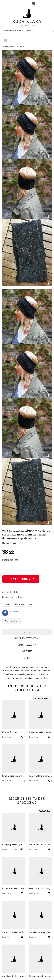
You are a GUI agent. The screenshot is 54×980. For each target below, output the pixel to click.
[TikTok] (33, 4)
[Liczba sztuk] (7, 569)
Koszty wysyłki (27, 638)
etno (30, 604)
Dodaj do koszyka (21, 579)
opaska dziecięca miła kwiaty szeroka (13, 976)
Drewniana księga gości (40, 976)
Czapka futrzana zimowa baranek (13, 732)
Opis (27, 632)
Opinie (27, 651)
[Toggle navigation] (6, 41)
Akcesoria (21, 46)
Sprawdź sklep (42, 698)
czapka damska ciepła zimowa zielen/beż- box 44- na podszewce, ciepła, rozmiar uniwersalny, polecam (13, 932)
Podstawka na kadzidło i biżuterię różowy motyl (40, 845)
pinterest (14, 612)
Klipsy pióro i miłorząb (40, 732)
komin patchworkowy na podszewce (40, 776)
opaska (7, 604)
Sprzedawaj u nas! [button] (13, 30)
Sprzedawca (27, 645)
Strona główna (8, 46)
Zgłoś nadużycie (12, 621)
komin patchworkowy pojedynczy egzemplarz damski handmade (40, 888)
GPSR (27, 658)
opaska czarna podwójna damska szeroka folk (40, 932)
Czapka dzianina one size (13, 776)
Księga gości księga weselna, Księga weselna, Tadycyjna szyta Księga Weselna (13, 845)
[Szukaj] (41, 31)
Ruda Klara (27, 19)
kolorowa (19, 604)
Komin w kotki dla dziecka (13, 888)
